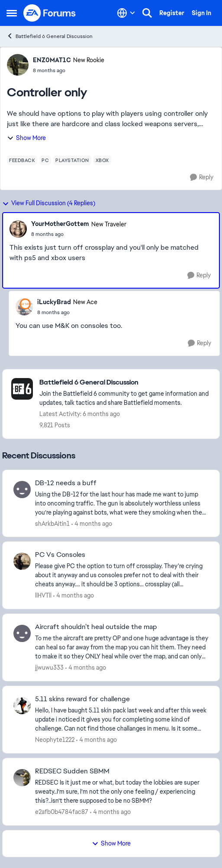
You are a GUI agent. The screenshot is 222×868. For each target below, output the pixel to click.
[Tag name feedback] (22, 160)
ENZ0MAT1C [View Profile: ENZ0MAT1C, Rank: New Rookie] (52, 60)
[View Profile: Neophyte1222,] (22, 706)
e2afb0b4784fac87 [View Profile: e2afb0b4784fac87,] (62, 812)
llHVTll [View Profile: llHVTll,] (43, 595)
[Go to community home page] (50, 13)
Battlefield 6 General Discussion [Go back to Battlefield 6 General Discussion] (50, 36)
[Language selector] (126, 13)
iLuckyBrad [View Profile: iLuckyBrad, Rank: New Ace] (54, 302)
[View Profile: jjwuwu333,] (22, 633)
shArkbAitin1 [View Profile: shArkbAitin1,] (52, 523)
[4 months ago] (92, 523)
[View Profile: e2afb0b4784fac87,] (22, 778)
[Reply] (202, 177)
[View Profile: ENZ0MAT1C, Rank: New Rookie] (18, 65)
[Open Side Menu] (12, 13)
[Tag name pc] (45, 160)
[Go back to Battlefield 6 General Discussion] (125, 383)
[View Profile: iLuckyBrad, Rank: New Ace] (24, 307)
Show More (26, 138)
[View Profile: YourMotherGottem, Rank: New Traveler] (18, 229)
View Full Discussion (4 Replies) (49, 203)
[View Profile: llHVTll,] (22, 561)
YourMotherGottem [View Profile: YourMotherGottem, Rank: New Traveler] (60, 224)
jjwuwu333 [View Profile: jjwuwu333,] (49, 668)
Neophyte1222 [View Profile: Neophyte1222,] (55, 740)
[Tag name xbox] (102, 160)
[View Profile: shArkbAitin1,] (22, 490)
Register (172, 13)
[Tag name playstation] (72, 160)
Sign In (201, 13)
